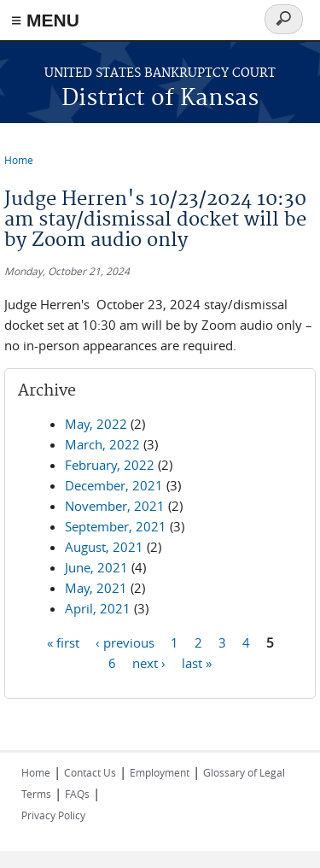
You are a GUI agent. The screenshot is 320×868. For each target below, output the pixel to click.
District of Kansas (160, 99)
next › (149, 662)
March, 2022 (102, 444)
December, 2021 (114, 485)
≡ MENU (45, 20)
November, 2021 (115, 506)
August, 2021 (104, 547)
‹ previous (125, 642)
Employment (160, 772)
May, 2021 (96, 588)
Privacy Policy (53, 815)
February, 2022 (110, 465)
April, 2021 (98, 608)
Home (19, 160)
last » (197, 662)
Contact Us (90, 772)
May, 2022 (96, 424)
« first (63, 642)
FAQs (77, 794)
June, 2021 (96, 567)
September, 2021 (116, 526)
